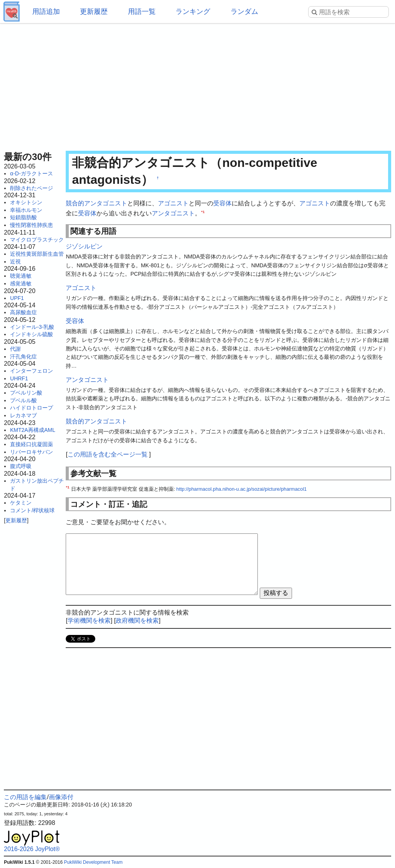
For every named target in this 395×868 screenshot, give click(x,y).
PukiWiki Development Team (93, 862)
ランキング (193, 12)
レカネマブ (23, 415)
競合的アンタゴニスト (96, 203)
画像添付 (61, 797)
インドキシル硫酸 (32, 334)
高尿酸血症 (23, 312)
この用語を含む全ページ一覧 (108, 454)
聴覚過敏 (21, 276)
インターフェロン (32, 371)
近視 (15, 262)
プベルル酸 (23, 400)
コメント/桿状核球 (32, 510)
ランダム (244, 12)
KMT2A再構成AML (32, 430)
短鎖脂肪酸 (23, 217)
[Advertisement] (198, 85)
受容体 (222, 203)
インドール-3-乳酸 (32, 327)
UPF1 (17, 298)
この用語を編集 (25, 797)
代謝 (15, 349)
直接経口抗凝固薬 (32, 444)
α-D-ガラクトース (32, 173)
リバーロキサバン (32, 452)
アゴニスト (173, 203)
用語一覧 (142, 12)
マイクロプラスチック (37, 240)
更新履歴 (94, 12)
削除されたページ (32, 188)
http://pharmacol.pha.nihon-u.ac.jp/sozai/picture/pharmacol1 (241, 489)
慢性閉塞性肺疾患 (32, 225)
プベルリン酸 (26, 393)
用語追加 (46, 12)
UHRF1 (19, 378)
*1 (203, 211)
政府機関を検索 (137, 621)
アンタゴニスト (173, 213)
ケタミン (21, 503)
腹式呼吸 (21, 466)
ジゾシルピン (84, 246)
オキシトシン (26, 202)
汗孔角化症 (23, 357)
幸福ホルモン (26, 210)
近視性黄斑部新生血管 (37, 254)
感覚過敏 (21, 283)
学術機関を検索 (89, 621)
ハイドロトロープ (32, 408)
